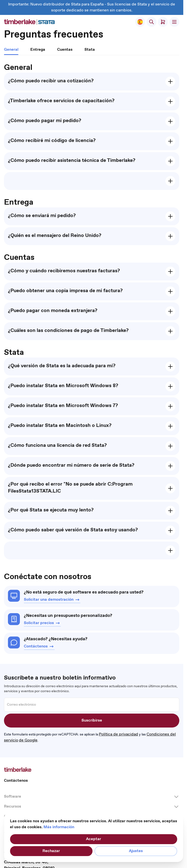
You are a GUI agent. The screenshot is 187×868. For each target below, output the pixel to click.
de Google (28, 740)
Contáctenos (39, 646)
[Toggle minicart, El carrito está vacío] (163, 22)
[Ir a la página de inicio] (30, 22)
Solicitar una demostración (52, 600)
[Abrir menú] (174, 22)
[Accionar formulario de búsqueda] (151, 22)
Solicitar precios (42, 623)
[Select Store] (140, 22)
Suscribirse (92, 720)
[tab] (11, 51)
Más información (59, 827)
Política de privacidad (118, 734)
